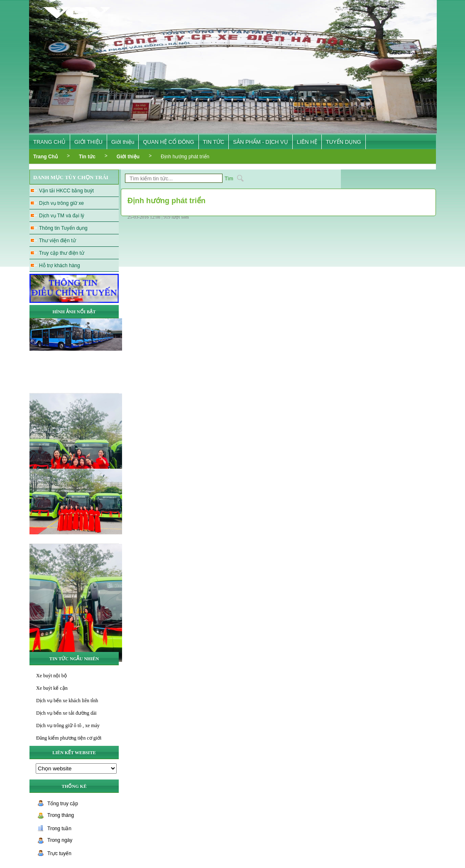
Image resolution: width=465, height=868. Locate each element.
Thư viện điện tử (58, 241)
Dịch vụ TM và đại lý (62, 216)
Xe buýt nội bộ (51, 676)
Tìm (229, 179)
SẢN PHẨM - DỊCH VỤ (261, 142)
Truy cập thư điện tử (62, 253)
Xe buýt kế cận (52, 688)
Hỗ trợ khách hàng (60, 266)
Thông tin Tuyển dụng (63, 228)
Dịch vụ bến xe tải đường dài (66, 713)
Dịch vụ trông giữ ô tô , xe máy (68, 725)
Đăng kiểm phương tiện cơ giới (69, 738)
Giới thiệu (123, 142)
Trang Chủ (45, 157)
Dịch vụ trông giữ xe (61, 203)
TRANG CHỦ (49, 142)
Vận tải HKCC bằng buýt (66, 191)
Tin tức (87, 157)
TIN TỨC (214, 142)
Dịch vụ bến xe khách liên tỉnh (67, 701)
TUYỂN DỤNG (344, 142)
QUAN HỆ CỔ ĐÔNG (168, 142)
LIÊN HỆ (307, 142)
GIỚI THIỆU (88, 142)
